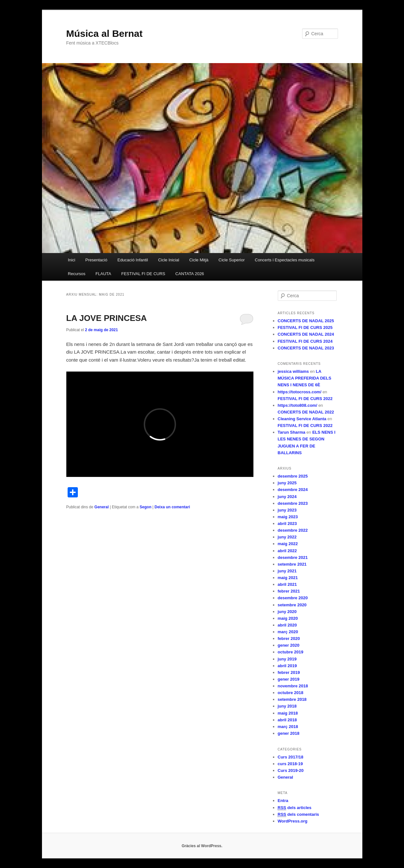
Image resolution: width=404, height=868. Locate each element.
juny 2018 (287, 706)
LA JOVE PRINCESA (107, 318)
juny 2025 (287, 483)
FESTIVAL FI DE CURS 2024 (305, 341)
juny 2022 (287, 537)
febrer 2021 (289, 591)
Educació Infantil (132, 260)
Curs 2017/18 (291, 757)
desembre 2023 (293, 503)
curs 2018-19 (290, 764)
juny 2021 (287, 571)
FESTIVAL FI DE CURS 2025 (305, 328)
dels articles (295, 808)
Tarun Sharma (292, 432)
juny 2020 (287, 612)
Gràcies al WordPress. (202, 846)
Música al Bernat (104, 33)
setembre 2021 (292, 564)
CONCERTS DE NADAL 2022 (306, 412)
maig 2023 (288, 517)
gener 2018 (289, 733)
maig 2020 (288, 618)
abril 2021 (287, 584)
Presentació (96, 260)
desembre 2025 (293, 476)
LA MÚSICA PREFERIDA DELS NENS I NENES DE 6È (305, 378)
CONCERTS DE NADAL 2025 (306, 321)
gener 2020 (289, 645)
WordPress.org (293, 821)
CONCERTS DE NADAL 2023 (306, 348)
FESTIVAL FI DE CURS (143, 274)
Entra (283, 801)
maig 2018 (288, 713)
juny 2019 (287, 659)
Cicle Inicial (169, 260)
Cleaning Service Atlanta (302, 419)
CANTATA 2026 (190, 274)
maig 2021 (288, 578)
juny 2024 (287, 497)
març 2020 (288, 632)
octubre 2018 (291, 693)
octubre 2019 (291, 652)
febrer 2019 (289, 672)
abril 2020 (287, 625)
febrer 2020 (289, 639)
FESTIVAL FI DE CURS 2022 (305, 399)
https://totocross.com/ (300, 392)
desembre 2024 (293, 490)
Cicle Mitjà (199, 260)
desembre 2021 (293, 557)
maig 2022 (288, 544)
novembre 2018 (293, 686)
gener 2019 (289, 679)
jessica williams (293, 371)
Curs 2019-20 (291, 770)
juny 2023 (287, 510)
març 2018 (288, 727)
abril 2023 (287, 524)
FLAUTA (103, 274)
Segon (146, 507)
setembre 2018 (292, 699)
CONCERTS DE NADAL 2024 (306, 334)
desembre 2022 (293, 530)
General (102, 507)
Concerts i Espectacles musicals (284, 260)
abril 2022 (287, 551)
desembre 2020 (293, 598)
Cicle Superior (232, 260)
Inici (72, 260)
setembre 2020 (292, 605)
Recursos (77, 274)
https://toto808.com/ (298, 405)
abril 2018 (287, 720)
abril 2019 (287, 666)
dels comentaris (298, 815)
